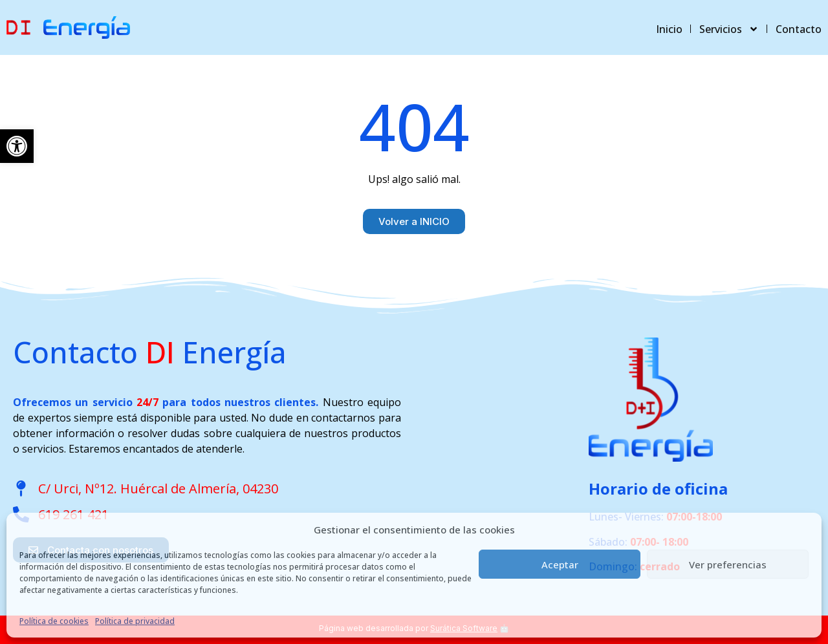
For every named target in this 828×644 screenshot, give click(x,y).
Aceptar (560, 564)
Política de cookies (54, 621)
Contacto (799, 29)
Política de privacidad (135, 621)
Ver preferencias (728, 564)
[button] (17, 146)
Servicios (729, 29)
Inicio (669, 29)
